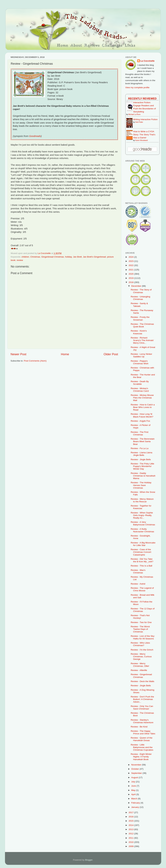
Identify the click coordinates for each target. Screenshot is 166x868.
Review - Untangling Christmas (140, 298)
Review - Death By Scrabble (140, 383)
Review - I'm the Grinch (142, 650)
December (137, 286)
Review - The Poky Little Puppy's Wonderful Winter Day (142, 466)
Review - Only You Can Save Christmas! (142, 707)
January (136, 807)
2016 (131, 817)
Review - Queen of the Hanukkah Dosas (141, 739)
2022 (131, 265)
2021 (131, 270)
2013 (131, 829)
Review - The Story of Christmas (141, 291)
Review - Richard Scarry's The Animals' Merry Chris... (142, 340)
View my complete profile (137, 87)
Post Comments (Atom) (35, 361)
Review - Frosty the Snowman (140, 318)
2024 (131, 257)
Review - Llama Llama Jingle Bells (141, 454)
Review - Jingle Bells (141, 459)
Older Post (111, 354)
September (137, 773)
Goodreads (35, 136)
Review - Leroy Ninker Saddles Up (141, 355)
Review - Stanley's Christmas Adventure (142, 721)
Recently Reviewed (142, 99)
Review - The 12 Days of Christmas (143, 610)
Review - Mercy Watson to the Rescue (142, 500)
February (136, 803)
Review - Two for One (141, 622)
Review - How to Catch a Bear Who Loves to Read (143, 407)
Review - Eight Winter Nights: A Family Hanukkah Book (141, 757)
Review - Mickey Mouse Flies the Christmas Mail (142, 398)
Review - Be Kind (139, 727)
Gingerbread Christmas (53, 257)
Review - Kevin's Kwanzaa (139, 332)
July (134, 782)
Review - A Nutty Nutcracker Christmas (142, 530)
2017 (131, 812)
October (136, 769)
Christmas (35, 257)
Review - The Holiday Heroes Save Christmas (141, 485)
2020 (131, 274)
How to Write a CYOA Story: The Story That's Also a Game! (144, 135)
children (25, 257)
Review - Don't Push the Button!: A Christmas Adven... (142, 699)
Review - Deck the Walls (142, 681)
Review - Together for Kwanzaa (141, 507)
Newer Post (19, 354)
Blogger (89, 860)
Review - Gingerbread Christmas (141, 676)
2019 (131, 278)
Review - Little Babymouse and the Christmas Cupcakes (142, 747)
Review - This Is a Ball (141, 566)
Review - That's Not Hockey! (140, 617)
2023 (131, 261)
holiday (68, 257)
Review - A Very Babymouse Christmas (143, 523)
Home (65, 354)
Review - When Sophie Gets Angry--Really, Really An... (142, 515)
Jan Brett (77, 257)
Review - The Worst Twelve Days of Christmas (140, 629)
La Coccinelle (148, 61)
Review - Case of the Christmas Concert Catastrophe (141, 552)
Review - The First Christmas (139, 433)
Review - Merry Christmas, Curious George (141, 657)
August (135, 777)
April (134, 794)
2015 (131, 821)
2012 (131, 834)
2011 (131, 838)
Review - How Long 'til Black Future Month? (142, 415)
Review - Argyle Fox (140, 421)
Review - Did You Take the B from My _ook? (142, 560)
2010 (131, 842)
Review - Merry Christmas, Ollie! (140, 665)
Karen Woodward (142, 140)
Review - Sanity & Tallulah (139, 305)
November (137, 765)
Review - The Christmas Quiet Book (142, 325)
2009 (131, 846)
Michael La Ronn (134, 114)
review (20, 260)
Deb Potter (139, 122)
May (134, 790)
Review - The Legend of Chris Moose (142, 589)
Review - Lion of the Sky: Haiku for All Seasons (143, 637)
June (134, 786)
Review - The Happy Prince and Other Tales (143, 732)
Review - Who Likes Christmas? (140, 644)
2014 (131, 825)
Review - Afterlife (139, 670)
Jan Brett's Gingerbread (94, 257)
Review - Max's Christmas (138, 571)
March (135, 799)
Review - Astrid (138, 584)
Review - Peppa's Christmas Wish (140, 362)
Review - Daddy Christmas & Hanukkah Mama (143, 476)
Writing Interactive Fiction (145, 119)
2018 (131, 282)
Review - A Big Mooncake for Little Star (143, 544)
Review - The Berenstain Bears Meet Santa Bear (143, 441)
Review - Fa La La (140, 448)
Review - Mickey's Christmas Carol (140, 390)
